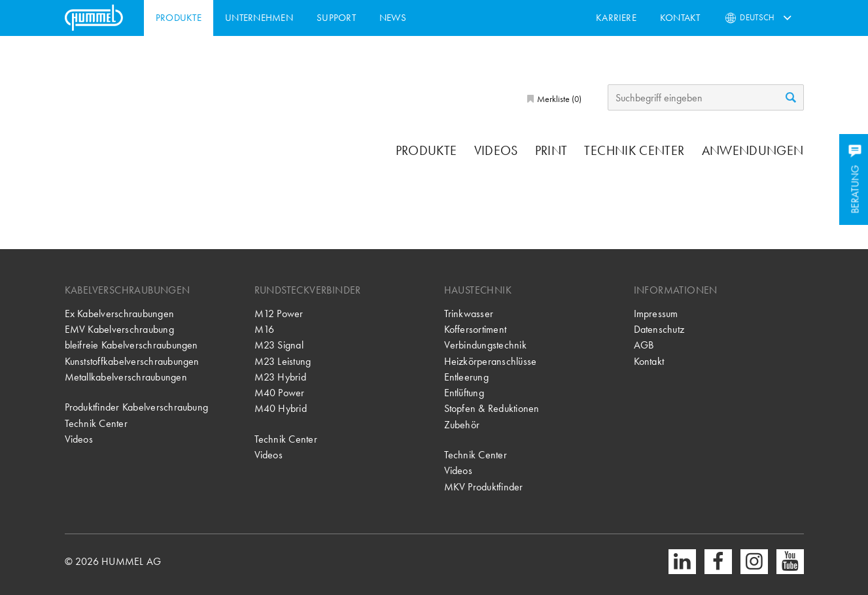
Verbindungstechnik (485, 345)
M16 (265, 329)
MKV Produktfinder (484, 487)
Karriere (616, 18)
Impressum (656, 314)
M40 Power (280, 393)
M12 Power (279, 314)
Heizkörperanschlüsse (491, 361)
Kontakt (680, 18)
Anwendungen (753, 150)
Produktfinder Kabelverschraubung (137, 407)
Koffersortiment (476, 329)
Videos (496, 150)
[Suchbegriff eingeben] (706, 97)
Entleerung (466, 377)
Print (551, 150)
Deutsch (757, 17)
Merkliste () (558, 99)
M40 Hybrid (281, 408)
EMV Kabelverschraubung (119, 329)
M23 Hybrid (280, 377)
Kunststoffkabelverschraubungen (132, 361)
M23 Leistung (283, 361)
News (393, 18)
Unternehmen (259, 18)
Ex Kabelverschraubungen (120, 314)
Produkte (179, 18)
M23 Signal (279, 345)
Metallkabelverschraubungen (126, 377)
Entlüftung (464, 393)
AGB (644, 345)
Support (336, 18)
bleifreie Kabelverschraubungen (131, 345)
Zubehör (462, 425)
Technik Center (634, 150)
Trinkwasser (469, 314)
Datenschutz (659, 329)
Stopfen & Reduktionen (492, 408)
